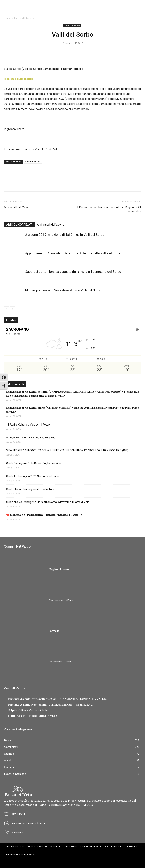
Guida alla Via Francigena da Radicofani (30, 489)
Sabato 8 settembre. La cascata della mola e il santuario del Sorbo (73, 272)
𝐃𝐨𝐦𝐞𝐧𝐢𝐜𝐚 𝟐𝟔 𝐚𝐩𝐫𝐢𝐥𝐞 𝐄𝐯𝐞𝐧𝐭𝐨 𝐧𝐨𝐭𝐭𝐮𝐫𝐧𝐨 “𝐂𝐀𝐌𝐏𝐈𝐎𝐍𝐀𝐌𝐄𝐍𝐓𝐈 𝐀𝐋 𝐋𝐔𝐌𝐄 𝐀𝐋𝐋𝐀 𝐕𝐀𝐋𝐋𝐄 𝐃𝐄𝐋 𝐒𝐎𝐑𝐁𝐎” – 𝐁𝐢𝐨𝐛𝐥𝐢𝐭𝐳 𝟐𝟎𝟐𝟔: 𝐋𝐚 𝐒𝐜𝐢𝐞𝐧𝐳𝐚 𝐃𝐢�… (73, 394)
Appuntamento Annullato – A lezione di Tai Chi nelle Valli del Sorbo (73, 253)
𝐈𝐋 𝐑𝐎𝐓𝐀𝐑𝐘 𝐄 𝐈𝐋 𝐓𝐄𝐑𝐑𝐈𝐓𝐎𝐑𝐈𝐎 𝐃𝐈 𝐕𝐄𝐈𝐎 (31, 437)
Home (7, 18)
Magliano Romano (60, 569)
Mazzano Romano (60, 661)
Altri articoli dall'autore (51, 225)
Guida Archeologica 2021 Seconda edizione (33, 476)
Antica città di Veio (16, 207)
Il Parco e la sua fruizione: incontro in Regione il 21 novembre (109, 209)
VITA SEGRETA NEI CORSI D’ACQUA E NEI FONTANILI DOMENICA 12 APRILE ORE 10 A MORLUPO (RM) (67, 450)
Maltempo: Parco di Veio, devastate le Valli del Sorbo (63, 290)
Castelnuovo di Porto (62, 600)
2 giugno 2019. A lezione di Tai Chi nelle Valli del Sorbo (65, 235)
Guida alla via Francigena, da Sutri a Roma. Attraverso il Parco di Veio (48, 502)
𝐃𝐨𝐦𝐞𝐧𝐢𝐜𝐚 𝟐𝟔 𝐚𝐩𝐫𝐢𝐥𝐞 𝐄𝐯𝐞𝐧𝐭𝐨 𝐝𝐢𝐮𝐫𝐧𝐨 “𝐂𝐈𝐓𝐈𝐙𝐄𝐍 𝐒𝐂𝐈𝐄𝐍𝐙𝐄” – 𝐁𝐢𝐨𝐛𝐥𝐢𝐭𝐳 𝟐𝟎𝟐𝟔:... (50, 705)
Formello (54, 631)
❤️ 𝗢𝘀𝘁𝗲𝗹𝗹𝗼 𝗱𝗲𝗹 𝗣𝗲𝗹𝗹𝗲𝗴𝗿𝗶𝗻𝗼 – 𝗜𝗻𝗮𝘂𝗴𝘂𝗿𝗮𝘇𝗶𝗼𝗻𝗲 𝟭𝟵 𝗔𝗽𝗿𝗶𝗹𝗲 (44, 515)
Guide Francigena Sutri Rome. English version (34, 463)
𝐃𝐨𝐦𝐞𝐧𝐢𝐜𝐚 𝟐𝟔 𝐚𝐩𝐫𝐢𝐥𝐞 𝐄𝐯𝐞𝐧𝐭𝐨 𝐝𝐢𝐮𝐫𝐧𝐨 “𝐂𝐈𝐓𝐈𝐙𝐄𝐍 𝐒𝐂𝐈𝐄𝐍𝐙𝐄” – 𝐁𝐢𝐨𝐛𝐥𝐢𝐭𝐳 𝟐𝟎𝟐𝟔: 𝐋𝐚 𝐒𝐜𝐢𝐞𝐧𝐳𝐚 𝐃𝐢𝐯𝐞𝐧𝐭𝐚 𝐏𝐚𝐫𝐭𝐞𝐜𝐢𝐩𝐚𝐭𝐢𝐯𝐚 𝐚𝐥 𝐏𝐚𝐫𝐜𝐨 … (72, 410)
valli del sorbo (33, 162)
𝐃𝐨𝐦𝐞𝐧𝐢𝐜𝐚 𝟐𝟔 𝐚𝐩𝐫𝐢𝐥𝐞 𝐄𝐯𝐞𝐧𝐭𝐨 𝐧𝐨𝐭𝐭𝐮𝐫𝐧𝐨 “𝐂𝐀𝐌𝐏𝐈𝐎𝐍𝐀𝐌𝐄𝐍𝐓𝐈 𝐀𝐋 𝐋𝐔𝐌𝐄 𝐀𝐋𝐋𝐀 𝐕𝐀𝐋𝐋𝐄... (58, 699)
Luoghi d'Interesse (24, 18)
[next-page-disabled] (12, 309)
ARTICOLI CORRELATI (19, 225)
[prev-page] (6, 309)
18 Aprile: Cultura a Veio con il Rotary (28, 425)
